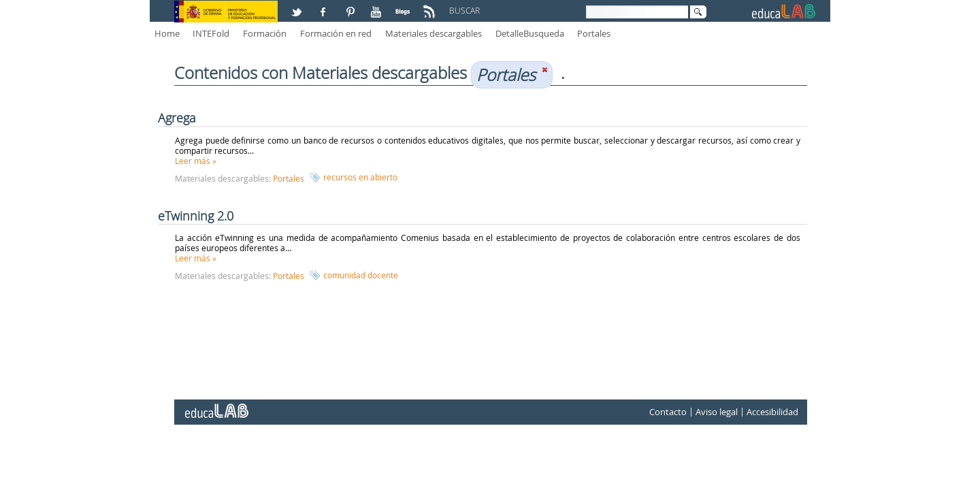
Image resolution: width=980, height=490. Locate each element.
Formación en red (336, 33)
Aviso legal (717, 412)
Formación (265, 33)
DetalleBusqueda (530, 33)
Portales (594, 33)
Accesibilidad (772, 412)
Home (167, 33)
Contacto (668, 412)
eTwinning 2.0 (196, 216)
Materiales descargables (434, 33)
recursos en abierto (360, 177)
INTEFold (211, 33)
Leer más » (196, 161)
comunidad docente (361, 275)
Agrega (177, 118)
